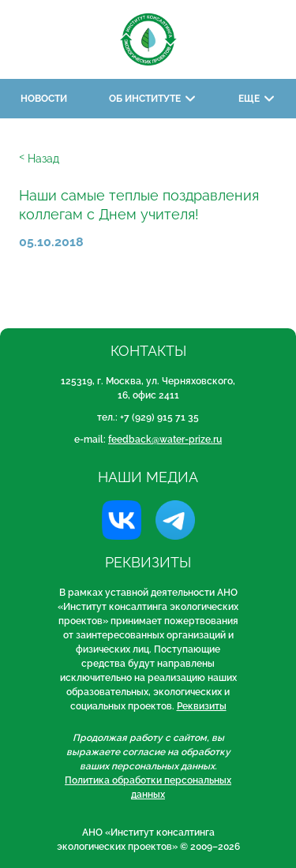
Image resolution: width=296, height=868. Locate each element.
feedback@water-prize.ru (165, 440)
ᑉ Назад (39, 159)
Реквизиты (202, 706)
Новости (44, 99)
